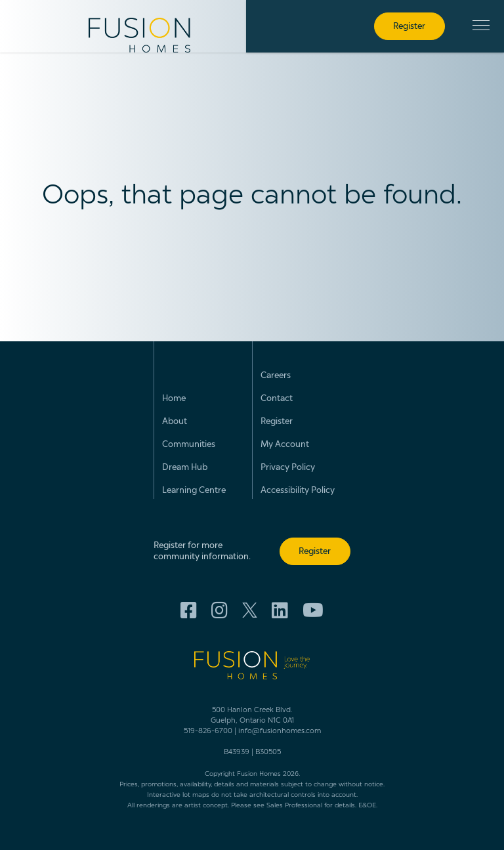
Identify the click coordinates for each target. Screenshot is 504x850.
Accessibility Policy (298, 491)
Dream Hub (185, 468)
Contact (277, 399)
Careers (276, 376)
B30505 (268, 753)
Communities (189, 445)
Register (277, 422)
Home (174, 399)
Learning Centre (194, 491)
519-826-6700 (208, 732)
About (175, 422)
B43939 (237, 753)
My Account (285, 445)
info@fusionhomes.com (280, 732)
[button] (481, 25)
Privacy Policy (288, 468)
